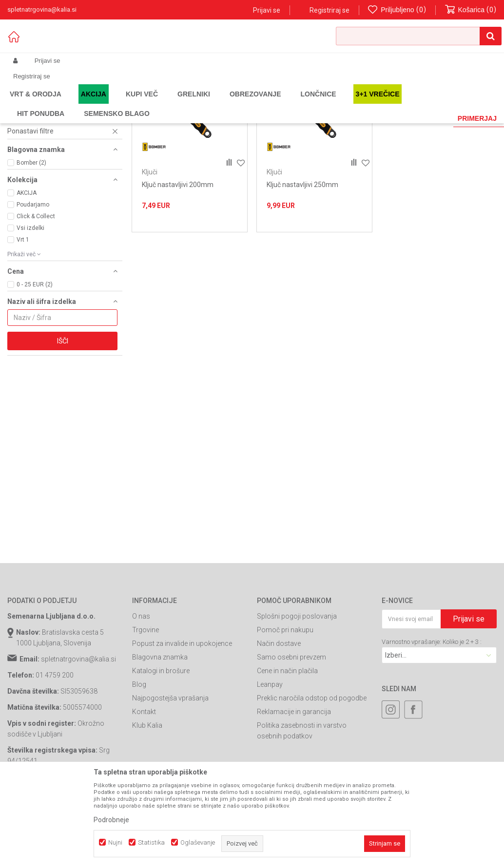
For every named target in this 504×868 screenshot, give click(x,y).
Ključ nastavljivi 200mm (178, 277)
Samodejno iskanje (216, 119)
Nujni (115, 842)
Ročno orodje (183, 103)
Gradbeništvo (140, 103)
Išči (63, 433)
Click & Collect (36, 308)
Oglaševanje (198, 842)
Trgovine (145, 722)
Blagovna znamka (160, 749)
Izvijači (25, 188)
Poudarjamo (33, 297)
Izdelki (79, 103)
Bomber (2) (31, 255)
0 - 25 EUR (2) (35, 377)
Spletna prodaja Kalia (35, 103)
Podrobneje (111, 820)
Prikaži (395, 119)
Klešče (24, 172)
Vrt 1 (23, 332)
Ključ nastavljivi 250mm (302, 277)
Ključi (20, 180)
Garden (105, 103)
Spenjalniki (29, 141)
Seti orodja (29, 156)
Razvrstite (271, 119)
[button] (419, 36)
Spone (22, 195)
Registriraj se (330, 10)
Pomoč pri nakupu (285, 722)
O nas (141, 708)
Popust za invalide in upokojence (182, 736)
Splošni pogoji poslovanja (297, 708)
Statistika (151, 842)
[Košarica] (471, 10)
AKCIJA (27, 285)
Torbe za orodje (37, 164)
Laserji (22, 149)
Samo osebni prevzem (291, 749)
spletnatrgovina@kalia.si (78, 751)
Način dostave (279, 736)
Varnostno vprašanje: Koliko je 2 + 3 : (432, 734)
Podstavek (29, 203)
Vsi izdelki (30, 320)
